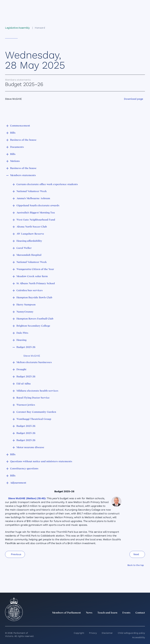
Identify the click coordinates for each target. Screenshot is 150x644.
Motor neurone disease (30, 448)
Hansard (40, 28)
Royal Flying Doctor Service (33, 398)
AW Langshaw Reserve (30, 234)
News (89, 613)
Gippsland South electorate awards (38, 206)
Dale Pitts (22, 333)
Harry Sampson (26, 305)
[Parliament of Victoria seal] (14, 609)
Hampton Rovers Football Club (35, 319)
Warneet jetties (26, 405)
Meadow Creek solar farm (32, 276)
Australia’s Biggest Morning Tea (36, 213)
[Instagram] (122, 620)
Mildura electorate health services (37, 391)
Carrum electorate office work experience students (47, 184)
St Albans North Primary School (36, 284)
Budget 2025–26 (26, 347)
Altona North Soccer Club (32, 227)
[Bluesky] (143, 620)
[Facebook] (129, 620)
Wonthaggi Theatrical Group (34, 419)
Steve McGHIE (32, 356)
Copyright (79, 633)
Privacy (93, 633)
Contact (140, 613)
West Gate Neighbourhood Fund (36, 220)
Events (126, 613)
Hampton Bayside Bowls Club (34, 298)
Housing (21, 340)
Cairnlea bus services (30, 291)
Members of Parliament (66, 613)
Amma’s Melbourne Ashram (33, 199)
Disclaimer (107, 633)
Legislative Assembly (17, 28)
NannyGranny (25, 312)
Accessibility (139, 637)
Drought (21, 370)
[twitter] (108, 620)
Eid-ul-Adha (24, 384)
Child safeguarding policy (131, 633)
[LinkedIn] (115, 620)
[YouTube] (136, 620)
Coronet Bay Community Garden (36, 412)
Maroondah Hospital (29, 255)
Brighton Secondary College (33, 326)
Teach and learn (107, 613)
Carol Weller (24, 248)
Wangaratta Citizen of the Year (35, 269)
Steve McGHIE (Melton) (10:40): (27, 498)
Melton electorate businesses (34, 362)
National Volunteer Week (32, 191)
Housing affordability (29, 241)
